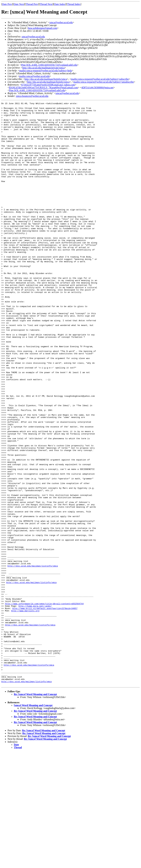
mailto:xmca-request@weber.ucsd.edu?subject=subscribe (100, 79)
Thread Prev (32, 4)
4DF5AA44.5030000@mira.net (97, 88)
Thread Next (46, 4)
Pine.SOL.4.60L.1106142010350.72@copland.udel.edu (49, 65)
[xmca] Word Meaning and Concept (33, 822)
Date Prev (7, 4)
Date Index (60, 4)
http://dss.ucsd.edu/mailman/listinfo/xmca (46, 79)
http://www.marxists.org (25, 713)
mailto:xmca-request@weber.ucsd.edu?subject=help (46, 71)
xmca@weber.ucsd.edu (61, 22)
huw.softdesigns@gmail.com (43, 28)
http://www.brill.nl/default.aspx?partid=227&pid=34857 (45, 710)
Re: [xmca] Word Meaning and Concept (35, 811)
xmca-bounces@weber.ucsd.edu (32, 96)
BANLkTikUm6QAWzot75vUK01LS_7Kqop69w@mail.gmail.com (43, 88)
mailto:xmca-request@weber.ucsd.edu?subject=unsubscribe (104, 82)
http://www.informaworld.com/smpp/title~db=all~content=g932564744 (44, 704)
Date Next (19, 4)
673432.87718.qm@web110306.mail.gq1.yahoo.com (48, 85)
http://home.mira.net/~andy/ (35, 707)
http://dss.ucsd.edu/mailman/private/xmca (43, 68)
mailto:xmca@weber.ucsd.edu (34, 76)
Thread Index (74, 4)
